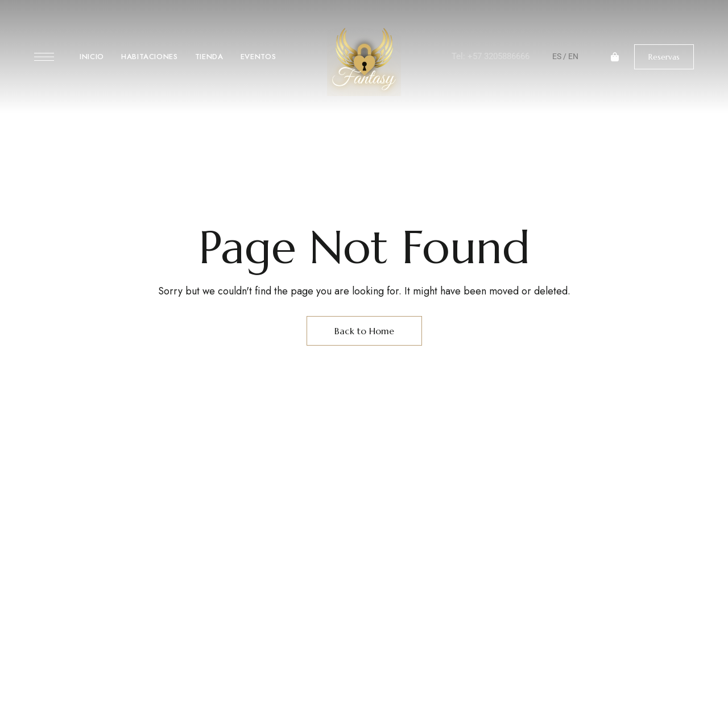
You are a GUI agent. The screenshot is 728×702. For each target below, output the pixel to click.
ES (557, 56)
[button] (664, 57)
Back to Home (364, 331)
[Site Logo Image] (364, 60)
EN (573, 56)
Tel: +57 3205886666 (491, 56)
